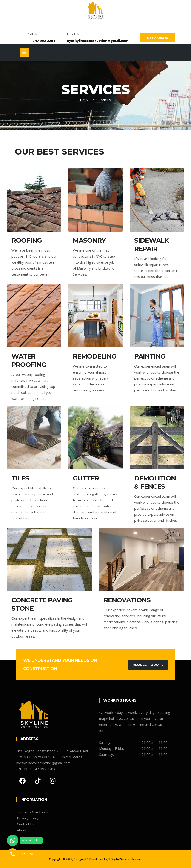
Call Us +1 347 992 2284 (36, 769)
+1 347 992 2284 (41, 41)
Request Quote (148, 665)
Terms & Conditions (33, 812)
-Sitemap (136, 859)
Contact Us (26, 824)
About (22, 830)
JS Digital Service (119, 859)
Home (85, 100)
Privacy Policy (28, 818)
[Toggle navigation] (24, 52)
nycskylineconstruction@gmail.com (98, 41)
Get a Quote (157, 38)
